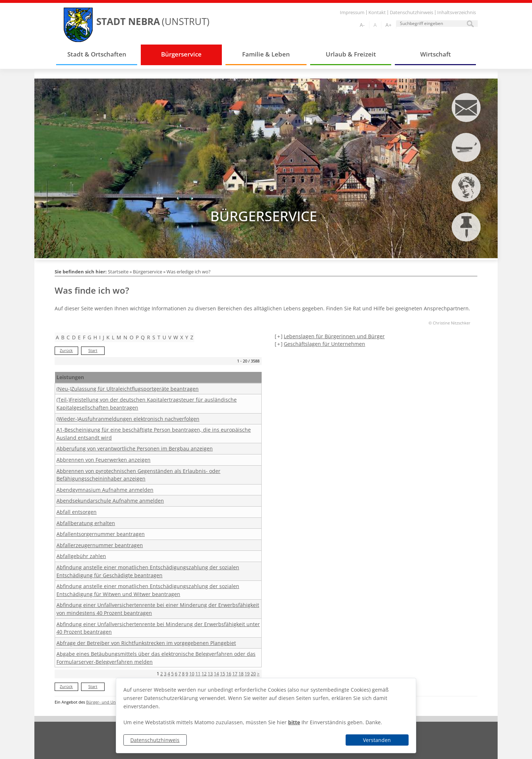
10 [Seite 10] (192, 674)
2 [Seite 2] (162, 674)
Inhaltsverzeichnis (457, 12)
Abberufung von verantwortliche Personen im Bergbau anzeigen (135, 448)
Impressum (352, 12)
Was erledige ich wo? (189, 272)
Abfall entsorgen (77, 512)
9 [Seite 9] (187, 674)
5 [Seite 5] (172, 674)
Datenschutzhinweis (155, 740)
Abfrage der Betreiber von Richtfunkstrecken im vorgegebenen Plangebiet (146, 643)
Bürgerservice (181, 54)
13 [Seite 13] (210, 674)
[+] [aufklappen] (279, 336)
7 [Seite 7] (180, 674)
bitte (294, 722)
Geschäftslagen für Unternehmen (324, 344)
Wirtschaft (436, 54)
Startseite (118, 272)
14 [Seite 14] (216, 674)
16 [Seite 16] (229, 674)
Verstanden (377, 740)
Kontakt (377, 12)
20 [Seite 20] (253, 674)
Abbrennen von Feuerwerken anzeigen (104, 460)
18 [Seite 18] (241, 674)
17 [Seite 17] (235, 674)
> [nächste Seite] (258, 674)
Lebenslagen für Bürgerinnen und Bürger (334, 336)
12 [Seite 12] (204, 674)
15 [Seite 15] (223, 674)
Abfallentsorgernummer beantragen (101, 534)
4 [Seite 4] (169, 674)
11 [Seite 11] (198, 674)
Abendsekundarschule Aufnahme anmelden (110, 501)
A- (362, 25)
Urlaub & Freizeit (351, 54)
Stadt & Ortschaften (97, 54)
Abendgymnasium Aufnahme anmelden (105, 490)
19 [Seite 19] (247, 674)
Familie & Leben (266, 54)
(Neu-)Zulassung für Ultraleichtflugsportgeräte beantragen (128, 389)
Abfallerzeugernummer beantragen (100, 545)
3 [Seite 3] (165, 674)
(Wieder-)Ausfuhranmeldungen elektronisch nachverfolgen (128, 419)
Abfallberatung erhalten (86, 523)
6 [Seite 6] (176, 674)
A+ (389, 25)
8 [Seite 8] (183, 674)
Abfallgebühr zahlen (81, 556)
